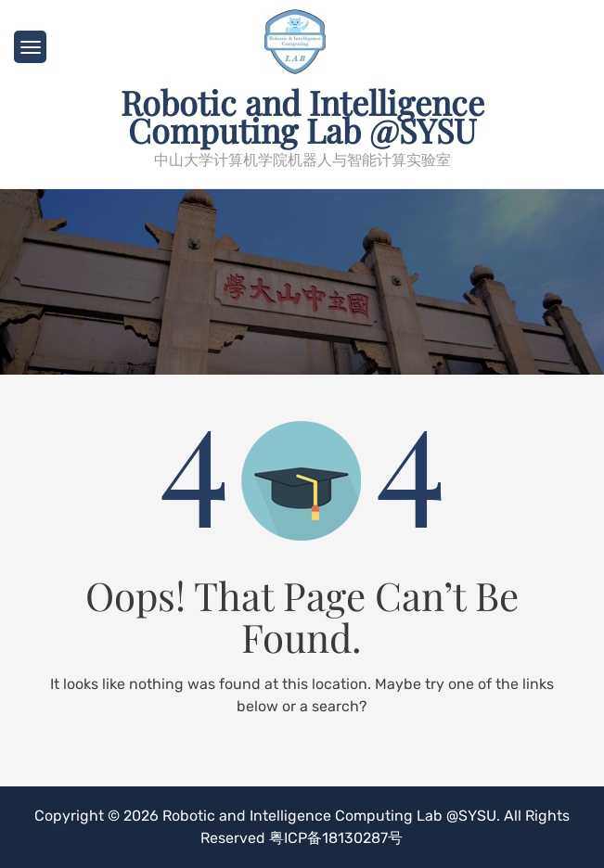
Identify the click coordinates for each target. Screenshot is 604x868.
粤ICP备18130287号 (336, 838)
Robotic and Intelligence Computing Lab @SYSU (302, 116)
